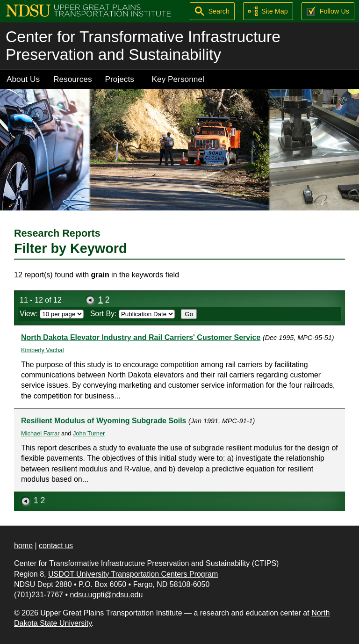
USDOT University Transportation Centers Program (133, 574)
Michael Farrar (40, 433)
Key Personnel (178, 79)
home (23, 546)
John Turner (89, 433)
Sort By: (133, 314)
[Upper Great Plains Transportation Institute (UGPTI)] (88, 10)
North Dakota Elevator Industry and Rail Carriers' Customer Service (141, 337)
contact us (56, 546)
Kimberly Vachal (43, 350)
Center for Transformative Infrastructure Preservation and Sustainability (143, 46)
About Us (23, 79)
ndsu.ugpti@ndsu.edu (106, 595)
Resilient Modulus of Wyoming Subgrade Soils (104, 421)
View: (52, 314)
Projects (120, 79)
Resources (73, 79)
